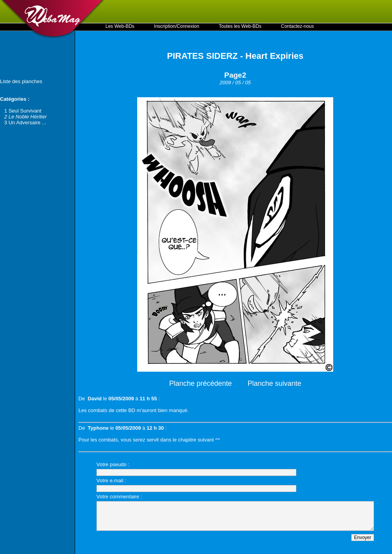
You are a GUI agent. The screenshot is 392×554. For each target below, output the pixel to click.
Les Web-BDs (120, 26)
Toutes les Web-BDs (240, 26)
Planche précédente (200, 383)
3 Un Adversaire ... (25, 123)
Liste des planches (21, 81)
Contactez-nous (298, 26)
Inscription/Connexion (177, 26)
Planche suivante (275, 383)
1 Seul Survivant (23, 111)
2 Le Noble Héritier (25, 117)
